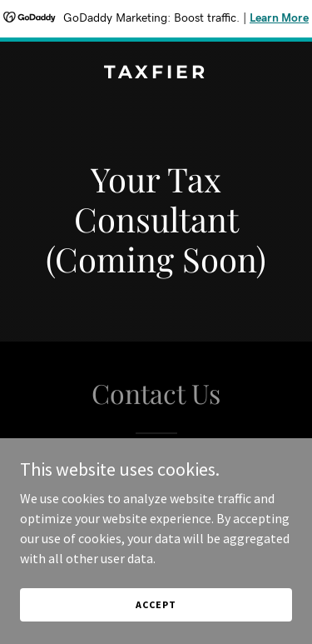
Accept (156, 604)
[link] (156, 73)
